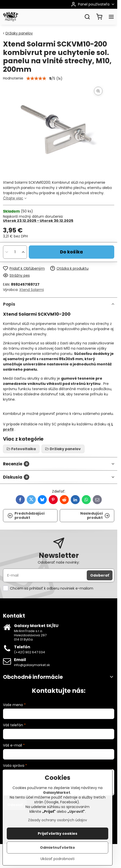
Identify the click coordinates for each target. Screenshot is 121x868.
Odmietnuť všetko (57, 848)
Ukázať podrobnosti (57, 859)
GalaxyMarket (57, 793)
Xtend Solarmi (31, 290)
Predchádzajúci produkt (26, 516)
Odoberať (100, 575)
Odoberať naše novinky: (59, 562)
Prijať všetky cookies (57, 834)
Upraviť (76, 812)
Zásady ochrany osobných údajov (57, 820)
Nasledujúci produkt (95, 516)
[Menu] (111, 17)
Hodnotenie (13, 78)
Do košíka (71, 252)
